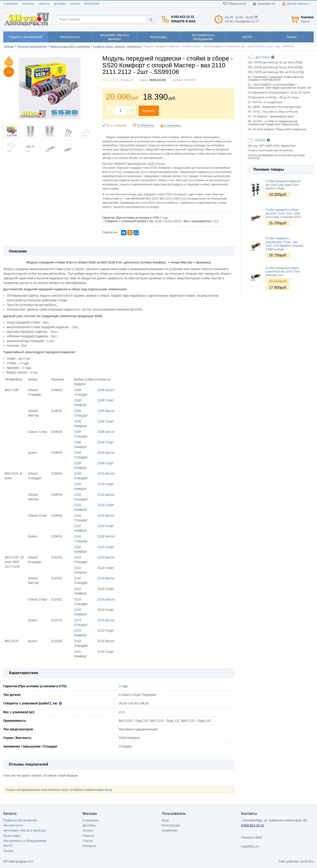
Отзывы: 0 (126, 80)
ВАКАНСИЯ (92, 4)
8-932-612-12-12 (182, 17)
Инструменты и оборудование (25, 841)
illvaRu (309, 861)
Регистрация (171, 825)
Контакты (28, 4)
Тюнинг (8, 851)
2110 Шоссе (106, 473)
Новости (44, 4)
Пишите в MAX (183, 21)
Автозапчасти (13, 825)
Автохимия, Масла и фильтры (25, 830)
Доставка (60, 4)
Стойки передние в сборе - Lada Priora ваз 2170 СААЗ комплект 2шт (283, 272)
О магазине (11, 4)
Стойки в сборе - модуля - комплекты (117, 46)
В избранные (146, 125)
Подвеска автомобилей (32, 46)
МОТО (8, 846)
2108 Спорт (105, 400)
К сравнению (173, 126)
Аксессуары (12, 836)
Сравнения (170, 830)
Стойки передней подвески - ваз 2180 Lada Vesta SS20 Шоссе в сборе (284, 185)
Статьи (88, 841)
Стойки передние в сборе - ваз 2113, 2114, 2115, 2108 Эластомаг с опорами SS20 (283, 213)
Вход (109, 790)
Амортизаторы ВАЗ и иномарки (70, 46)
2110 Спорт (105, 484)
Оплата (75, 4)
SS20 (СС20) (158, 80)
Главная (9, 46)
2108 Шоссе (106, 390)
